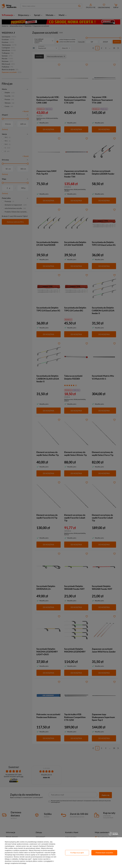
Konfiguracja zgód (77, 853)
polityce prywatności (21, 850)
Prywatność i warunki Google (46, 853)
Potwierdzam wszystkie (104, 853)
